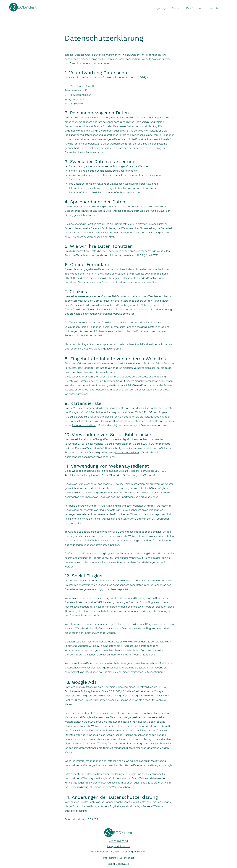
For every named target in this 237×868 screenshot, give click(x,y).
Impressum (110, 858)
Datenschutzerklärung (85, 425)
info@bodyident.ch (76, 99)
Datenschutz (127, 858)
